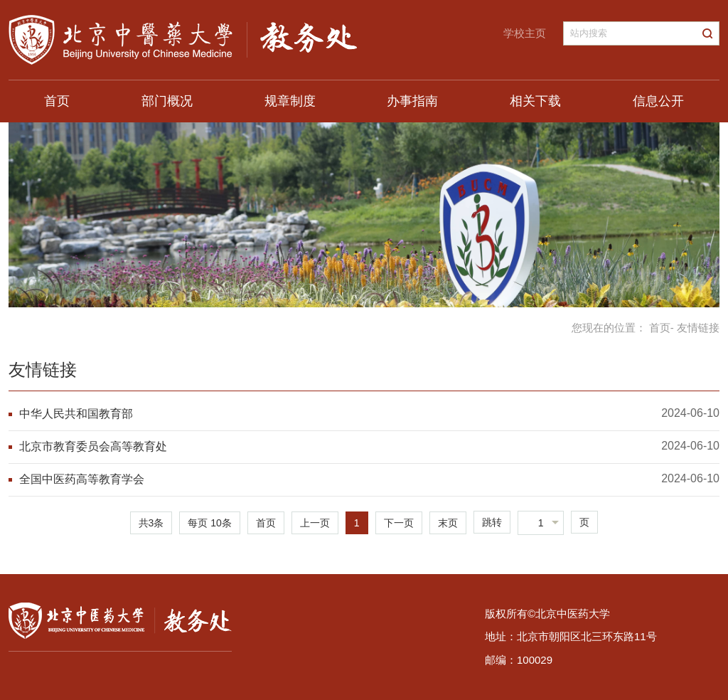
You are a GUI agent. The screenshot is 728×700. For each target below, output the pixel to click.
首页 (57, 101)
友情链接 (43, 370)
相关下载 (535, 101)
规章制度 (290, 101)
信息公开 (658, 101)
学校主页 (525, 33)
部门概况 (167, 101)
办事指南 (412, 101)
